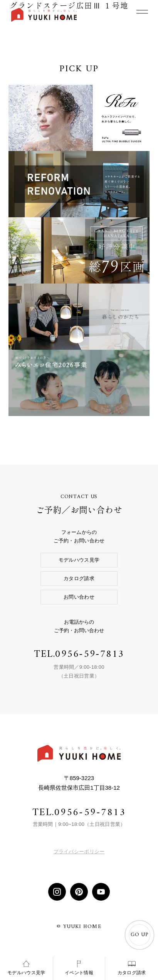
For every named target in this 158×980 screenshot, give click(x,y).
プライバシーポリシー (79, 852)
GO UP (140, 935)
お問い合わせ (79, 597)
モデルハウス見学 (79, 560)
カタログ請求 (79, 578)
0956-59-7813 (90, 654)
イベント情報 (79, 968)
